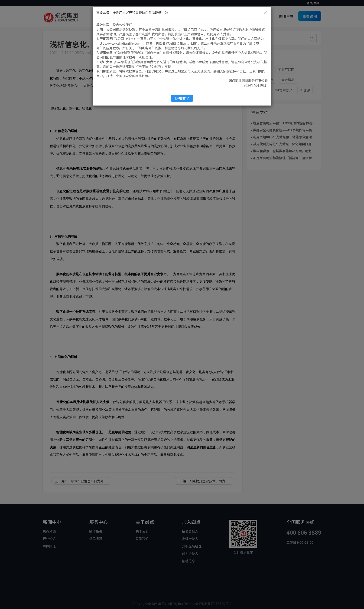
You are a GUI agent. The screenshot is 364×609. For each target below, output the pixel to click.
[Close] (265, 13)
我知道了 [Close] (182, 98)
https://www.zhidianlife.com (119, 43)
